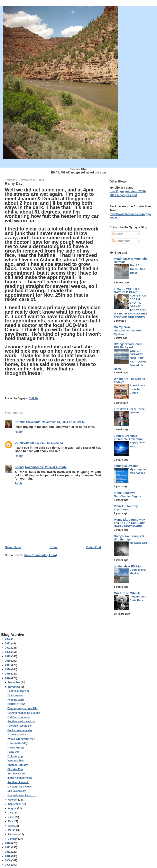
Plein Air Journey (126, 506)
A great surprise (17, 735)
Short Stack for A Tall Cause (137, 389)
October (13, 800)
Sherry (19, 467)
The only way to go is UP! (22, 708)
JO (17, 443)
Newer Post (13, 547)
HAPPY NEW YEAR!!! (128, 526)
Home (54, 547)
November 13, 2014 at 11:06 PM (41, 443)
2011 (8, 852)
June (11, 817)
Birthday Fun (15, 769)
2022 (8, 643)
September (15, 804)
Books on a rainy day (20, 730)
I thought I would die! (20, 726)
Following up (15, 756)
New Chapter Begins (127, 496)
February (14, 834)
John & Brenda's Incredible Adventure (128, 437)
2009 (8, 860)
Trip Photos (122, 510)
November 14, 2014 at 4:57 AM (46, 467)
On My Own (122, 327)
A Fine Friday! (16, 748)
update (134, 412)
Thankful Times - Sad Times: (137, 269)
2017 (8, 665)
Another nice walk (18, 782)
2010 (8, 856)
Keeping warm (16, 700)
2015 (8, 674)
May (11, 821)
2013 (8, 843)
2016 (8, 669)
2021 (8, 648)
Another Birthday (17, 765)
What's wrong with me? (21, 739)
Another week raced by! (21, 721)
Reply (19, 432)
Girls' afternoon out (19, 717)
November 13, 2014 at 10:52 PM (63, 422)
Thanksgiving (15, 696)
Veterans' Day (15, 761)
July (11, 813)
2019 (8, 656)
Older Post (94, 547)
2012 (8, 847)
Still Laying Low (17, 791)
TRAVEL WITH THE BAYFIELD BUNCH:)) (128, 291)
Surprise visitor (16, 774)
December (14, 682)
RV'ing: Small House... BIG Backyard (129, 346)
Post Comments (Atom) (41, 555)
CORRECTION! (16, 704)
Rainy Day (13, 752)
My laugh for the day (19, 787)
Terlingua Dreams (126, 466)
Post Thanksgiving (18, 691)
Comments (121, 241)
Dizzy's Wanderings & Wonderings (129, 538)
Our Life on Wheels (127, 593)
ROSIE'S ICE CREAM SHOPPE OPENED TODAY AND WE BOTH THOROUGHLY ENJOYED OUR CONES (131, 306)
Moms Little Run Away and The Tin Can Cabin (130, 521)
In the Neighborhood (20, 778)
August (13, 808)
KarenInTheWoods (28, 422)
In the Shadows (125, 493)
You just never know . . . (21, 795)
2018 (8, 661)
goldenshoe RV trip (127, 566)
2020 (8, 652)
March (12, 830)
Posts (118, 234)
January (13, 839)
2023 (8, 639)
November (14, 687)
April (11, 826)
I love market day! (18, 743)
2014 (8, 678)
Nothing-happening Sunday (24, 713)
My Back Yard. (139, 543)
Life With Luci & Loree (129, 409)
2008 (8, 865)
